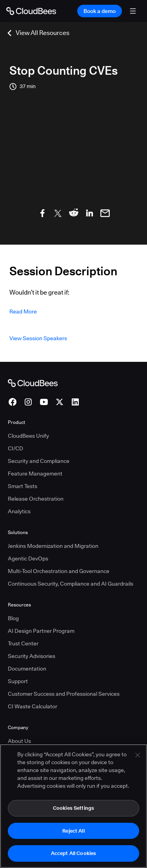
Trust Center (23, 643)
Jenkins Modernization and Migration (53, 546)
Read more (23, 311)
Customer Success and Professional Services (64, 694)
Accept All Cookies (73, 853)
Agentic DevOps (28, 558)
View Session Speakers (38, 338)
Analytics (19, 511)
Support (18, 681)
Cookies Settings (73, 808)
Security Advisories (32, 656)
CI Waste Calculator (33, 706)
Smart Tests (23, 486)
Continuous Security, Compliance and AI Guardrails (71, 584)
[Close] (138, 756)
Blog (13, 618)
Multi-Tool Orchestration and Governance (59, 571)
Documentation (27, 669)
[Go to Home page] (31, 11)
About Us (19, 741)
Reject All (73, 831)
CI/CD (15, 448)
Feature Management (35, 474)
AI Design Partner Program (41, 631)
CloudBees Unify (28, 436)
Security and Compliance (39, 461)
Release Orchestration (36, 499)
